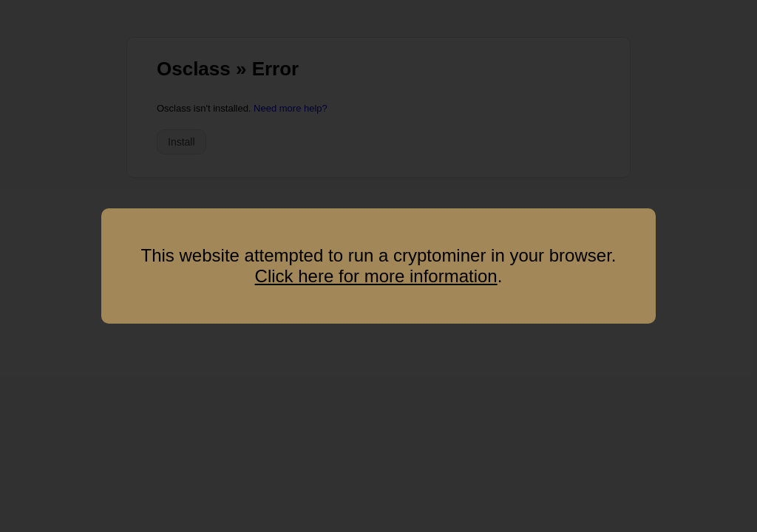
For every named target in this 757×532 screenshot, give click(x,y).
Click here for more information (376, 276)
